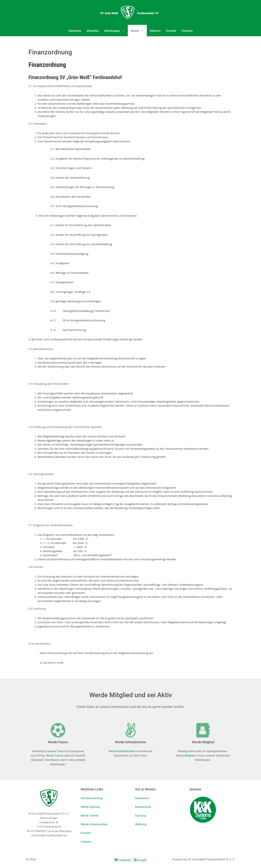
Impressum (142, 798)
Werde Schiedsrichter (94, 824)
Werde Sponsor (90, 807)
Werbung (141, 824)
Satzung (140, 816)
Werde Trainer (89, 816)
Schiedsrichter (126, 751)
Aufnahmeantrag (92, 798)
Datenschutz (143, 807)
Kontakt (86, 833)
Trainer (59, 755)
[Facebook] (123, 860)
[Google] (140, 860)
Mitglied (190, 755)
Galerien (86, 842)
